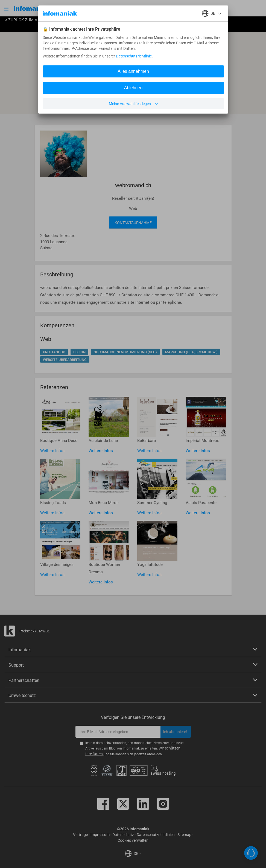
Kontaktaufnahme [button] (133, 223)
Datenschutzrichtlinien (156, 835)
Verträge (80, 835)
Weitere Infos (52, 451)
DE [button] (138, 853)
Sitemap (184, 835)
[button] (7, 9)
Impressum (100, 835)
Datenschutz (123, 835)
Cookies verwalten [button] (133, 840)
